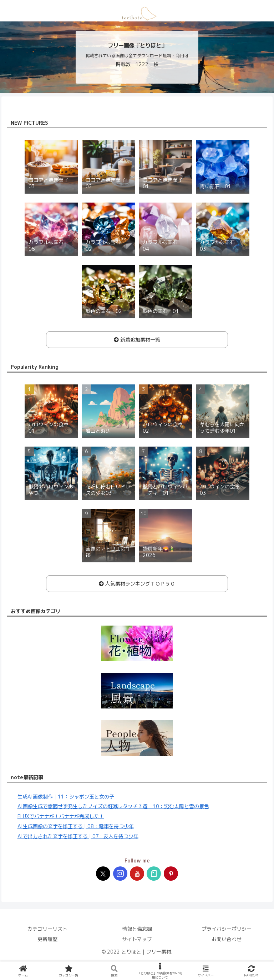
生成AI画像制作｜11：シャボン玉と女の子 (66, 797)
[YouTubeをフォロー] (137, 874)
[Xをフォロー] (103, 874)
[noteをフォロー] (154, 874)
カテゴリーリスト (47, 929)
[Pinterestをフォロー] (171, 874)
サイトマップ (137, 939)
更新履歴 (47, 939)
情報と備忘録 (137, 929)
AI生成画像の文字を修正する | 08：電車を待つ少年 (76, 826)
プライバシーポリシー (227, 929)
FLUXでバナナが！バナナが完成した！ (61, 816)
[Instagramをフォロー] (120, 874)
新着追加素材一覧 (137, 340)
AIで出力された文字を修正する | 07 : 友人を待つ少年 (78, 836)
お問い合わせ (227, 939)
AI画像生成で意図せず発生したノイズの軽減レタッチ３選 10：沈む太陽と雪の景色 (113, 806)
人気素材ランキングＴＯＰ (137, 584)
